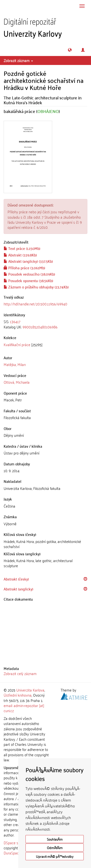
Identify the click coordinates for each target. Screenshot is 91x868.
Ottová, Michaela (17, 382)
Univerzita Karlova (30, 690)
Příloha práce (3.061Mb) (24, 268)
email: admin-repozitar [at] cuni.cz (24, 708)
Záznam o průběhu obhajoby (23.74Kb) (36, 287)
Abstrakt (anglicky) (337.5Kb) (28, 261)
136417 (15, 321)
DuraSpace (12, 853)
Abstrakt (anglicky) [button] (18, 589)
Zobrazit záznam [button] (18, 60)
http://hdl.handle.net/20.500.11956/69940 (35, 304)
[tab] (45, 324)
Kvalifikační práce (17, 344)
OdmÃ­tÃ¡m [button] (55, 848)
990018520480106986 (40, 327)
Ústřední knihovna (18, 695)
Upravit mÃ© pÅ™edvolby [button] (55, 856)
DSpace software (17, 843)
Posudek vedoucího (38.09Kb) (29, 274)
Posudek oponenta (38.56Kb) (28, 280)
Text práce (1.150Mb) (22, 248)
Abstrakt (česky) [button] (16, 579)
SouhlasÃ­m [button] (55, 839)
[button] (70, 50)
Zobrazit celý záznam (20, 673)
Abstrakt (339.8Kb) (20, 255)
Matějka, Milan (15, 364)
